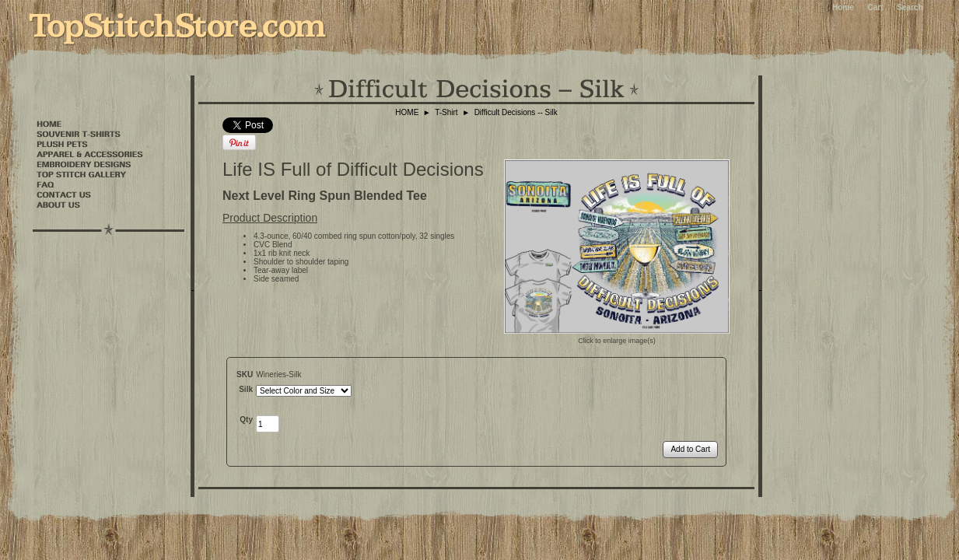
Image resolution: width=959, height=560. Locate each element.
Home (843, 7)
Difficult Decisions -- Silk (516, 112)
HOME (407, 112)
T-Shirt (446, 112)
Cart (875, 7)
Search (910, 7)
